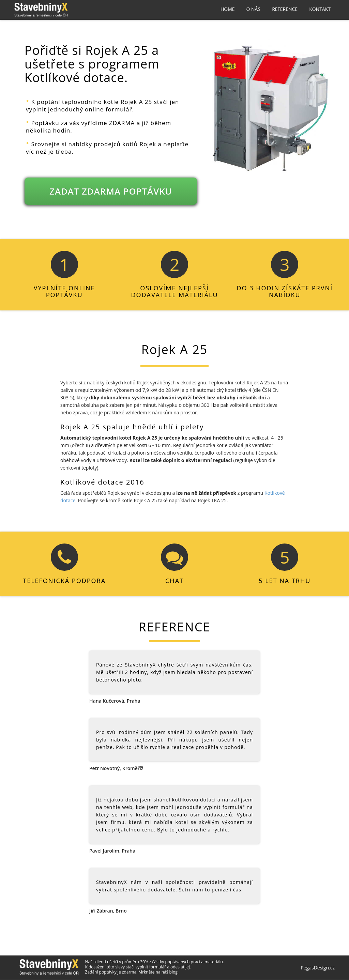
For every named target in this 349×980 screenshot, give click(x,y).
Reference (285, 9)
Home (228, 9)
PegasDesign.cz (318, 968)
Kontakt (320, 9)
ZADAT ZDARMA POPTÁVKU (111, 192)
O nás (254, 9)
